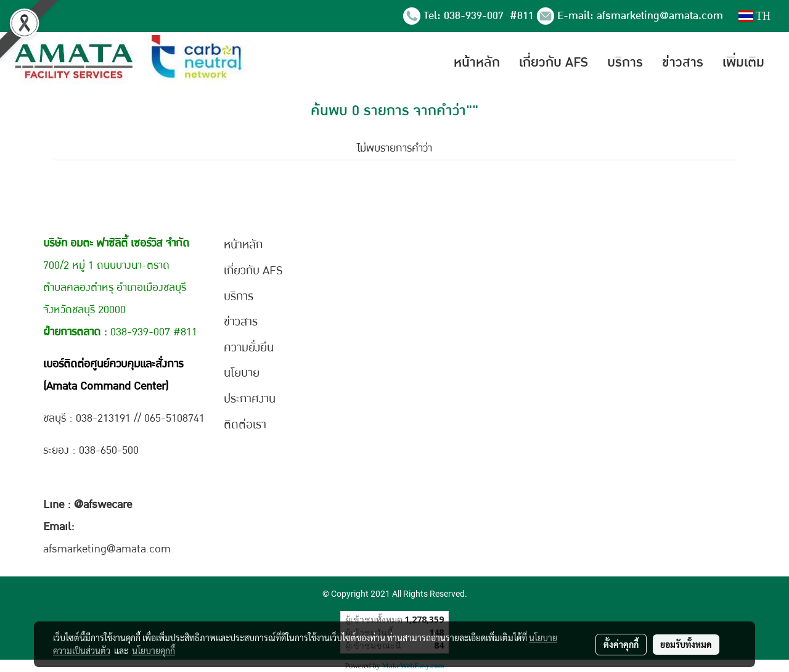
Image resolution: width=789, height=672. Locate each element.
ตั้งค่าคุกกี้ (621, 644)
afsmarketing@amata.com (660, 16)
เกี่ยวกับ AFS (554, 62)
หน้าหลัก (477, 62)
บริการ (625, 62)
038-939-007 (475, 16)
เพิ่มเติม (743, 62)
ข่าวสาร (683, 62)
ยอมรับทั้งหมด (686, 644)
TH (754, 16)
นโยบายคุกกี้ (153, 650)
